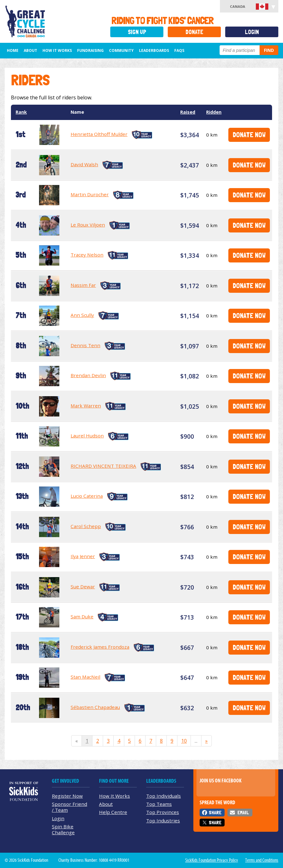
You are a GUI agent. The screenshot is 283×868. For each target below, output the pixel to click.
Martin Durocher (90, 194)
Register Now (67, 796)
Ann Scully (82, 315)
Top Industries (163, 821)
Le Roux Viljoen (88, 225)
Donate (194, 32)
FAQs (179, 50)
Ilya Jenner (83, 556)
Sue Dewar (83, 586)
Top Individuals (164, 796)
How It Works (57, 50)
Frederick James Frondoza (100, 647)
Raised (188, 112)
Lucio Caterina (87, 496)
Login (252, 32)
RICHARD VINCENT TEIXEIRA (103, 466)
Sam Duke (82, 616)
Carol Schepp (86, 526)
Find (269, 50)
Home (13, 50)
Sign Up (137, 32)
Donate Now (249, 135)
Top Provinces (163, 812)
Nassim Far (83, 285)
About (30, 50)
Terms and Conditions (262, 860)
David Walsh (84, 164)
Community (121, 50)
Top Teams (159, 804)
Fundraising (90, 50)
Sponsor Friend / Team (70, 807)
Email (243, 813)
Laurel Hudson (87, 436)
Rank (21, 112)
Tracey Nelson (87, 255)
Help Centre (113, 812)
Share (215, 813)
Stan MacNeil (85, 677)
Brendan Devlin (88, 375)
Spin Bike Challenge (63, 829)
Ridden (214, 112)
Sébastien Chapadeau (95, 707)
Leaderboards (154, 50)
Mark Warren (86, 406)
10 (184, 741)
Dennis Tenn (85, 345)
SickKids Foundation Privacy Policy (212, 860)
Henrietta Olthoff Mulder (99, 134)
